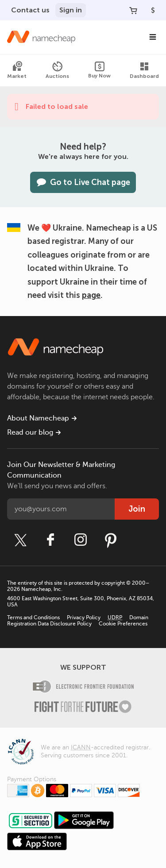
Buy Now (99, 70)
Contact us (30, 10)
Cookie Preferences (123, 624)
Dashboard (144, 70)
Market (17, 70)
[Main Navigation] (153, 37)
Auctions (57, 70)
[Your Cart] (133, 10)
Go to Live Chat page (83, 182)
